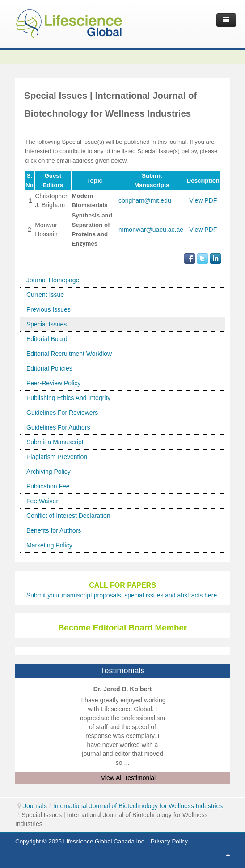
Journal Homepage (53, 280)
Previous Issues (49, 309)
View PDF (203, 200)
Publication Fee (48, 486)
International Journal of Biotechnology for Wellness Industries (138, 806)
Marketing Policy (49, 545)
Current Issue (45, 295)
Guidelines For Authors (58, 427)
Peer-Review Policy (53, 383)
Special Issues (46, 324)
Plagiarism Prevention (57, 457)
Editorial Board (47, 339)
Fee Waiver (42, 501)
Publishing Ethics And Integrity (68, 398)
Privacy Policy (169, 841)
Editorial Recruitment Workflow (69, 354)
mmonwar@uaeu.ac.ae (151, 230)
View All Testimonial (128, 778)
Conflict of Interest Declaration (68, 516)
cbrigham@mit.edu (145, 200)
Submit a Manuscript (55, 442)
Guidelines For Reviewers (62, 413)
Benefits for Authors (54, 530)
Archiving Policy (49, 472)
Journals (35, 806)
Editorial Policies (49, 368)
